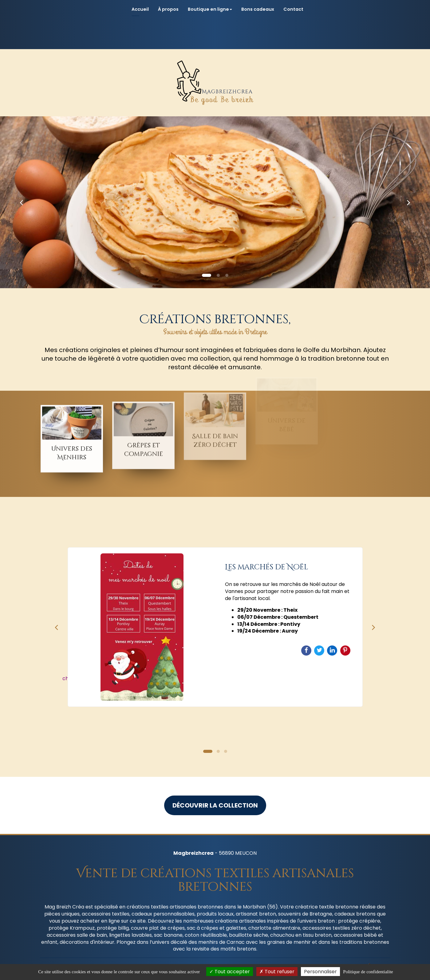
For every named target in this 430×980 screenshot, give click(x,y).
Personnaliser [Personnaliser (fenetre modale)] (320, 972)
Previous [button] (57, 627)
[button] (22, 202)
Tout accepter (230, 972)
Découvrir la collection (215, 805)
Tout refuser (277, 972)
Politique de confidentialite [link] (368, 972)
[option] (215, 627)
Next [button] (374, 627)
